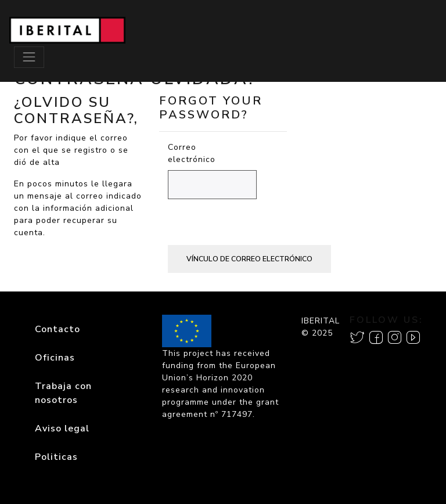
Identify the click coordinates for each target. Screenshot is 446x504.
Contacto (57, 329)
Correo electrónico (174, 153)
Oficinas (55, 358)
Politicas (56, 457)
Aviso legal (62, 429)
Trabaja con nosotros (63, 393)
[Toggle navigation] (29, 57)
